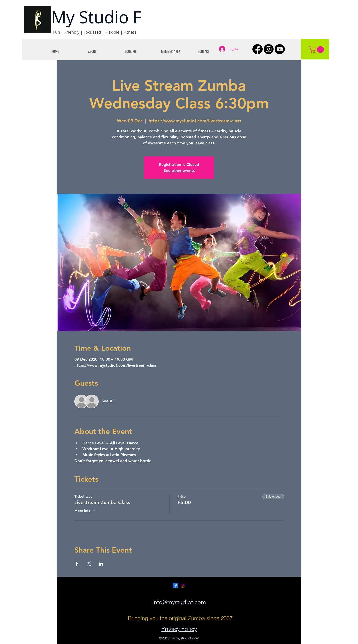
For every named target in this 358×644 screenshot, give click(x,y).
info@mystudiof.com (179, 602)
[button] (103, 52)
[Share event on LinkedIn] (101, 564)
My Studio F (96, 17)
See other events (179, 171)
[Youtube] (280, 49)
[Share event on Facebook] (77, 564)
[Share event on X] (89, 564)
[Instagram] (269, 49)
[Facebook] (257, 49)
